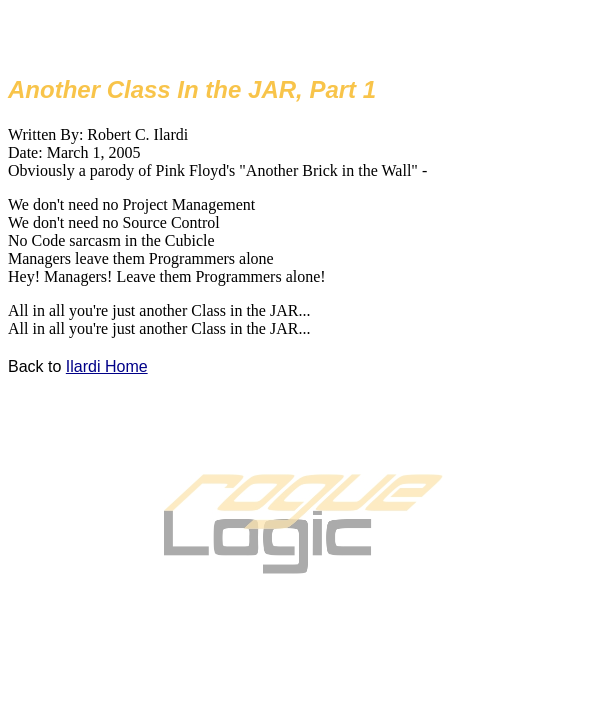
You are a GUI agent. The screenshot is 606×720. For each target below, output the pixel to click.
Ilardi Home (107, 366)
